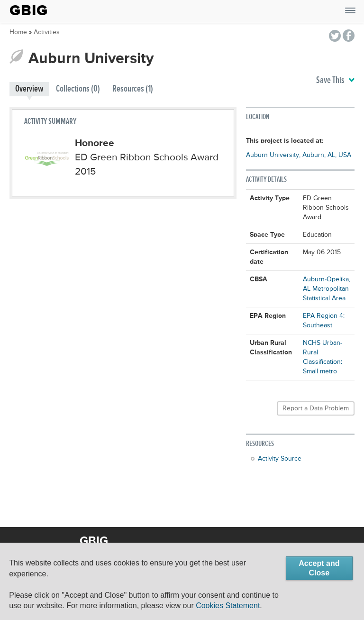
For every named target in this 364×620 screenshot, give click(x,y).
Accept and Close (319, 568)
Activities (47, 32)
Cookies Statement (228, 606)
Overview (29, 89)
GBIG (29, 10)
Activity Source (280, 459)
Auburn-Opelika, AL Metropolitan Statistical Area (327, 289)
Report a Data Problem (316, 408)
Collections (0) (78, 89)
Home (18, 32)
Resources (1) (133, 89)
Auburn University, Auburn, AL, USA (299, 155)
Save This (335, 81)
